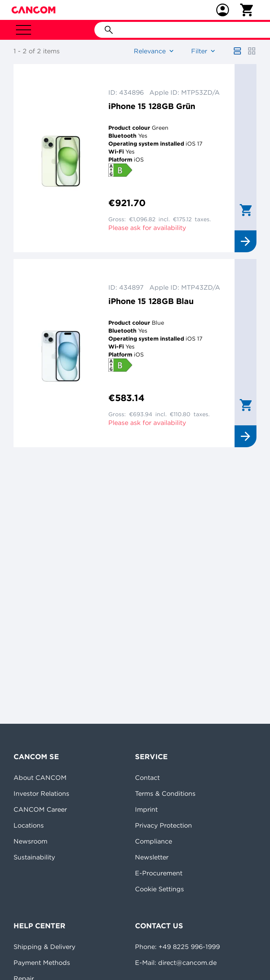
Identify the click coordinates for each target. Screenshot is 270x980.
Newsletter (152, 857)
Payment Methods (42, 962)
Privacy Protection (163, 825)
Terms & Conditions (165, 793)
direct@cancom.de (187, 962)
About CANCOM (40, 777)
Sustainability (34, 857)
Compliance (154, 841)
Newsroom (30, 841)
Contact (147, 777)
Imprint (146, 809)
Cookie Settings (159, 889)
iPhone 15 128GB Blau (151, 301)
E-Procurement (159, 873)
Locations (29, 825)
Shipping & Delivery (44, 947)
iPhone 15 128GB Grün (152, 106)
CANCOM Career (40, 809)
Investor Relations (41, 793)
